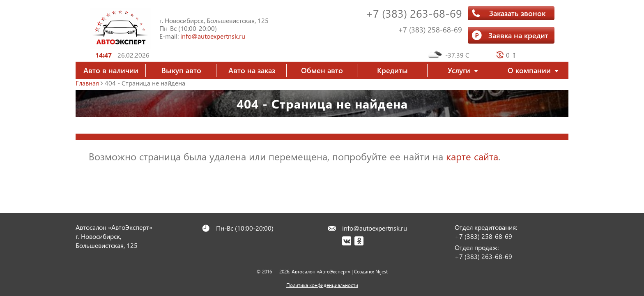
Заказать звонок (517, 13)
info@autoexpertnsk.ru (213, 36)
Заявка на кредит (518, 35)
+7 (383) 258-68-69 (430, 30)
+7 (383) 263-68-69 (414, 13)
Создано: (371, 272)
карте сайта (472, 156)
